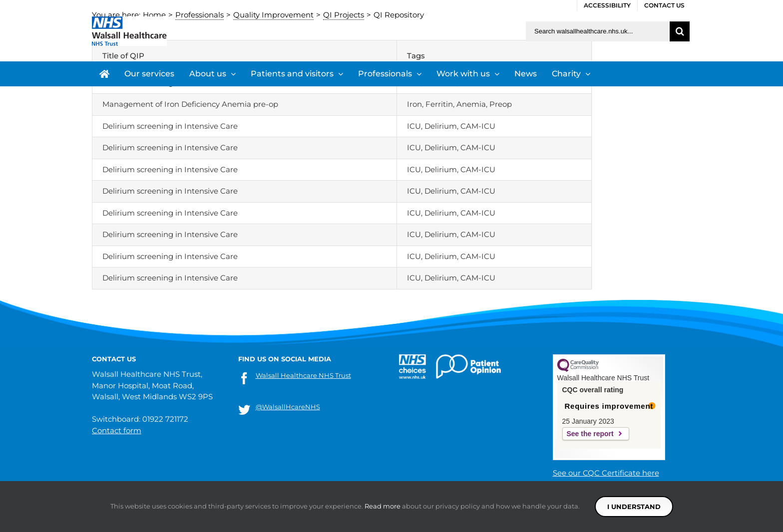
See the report (590, 434)
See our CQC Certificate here (606, 473)
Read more (383, 506)
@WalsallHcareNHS (288, 407)
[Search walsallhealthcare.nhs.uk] (597, 31)
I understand (634, 507)
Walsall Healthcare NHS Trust (303, 375)
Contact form (117, 430)
